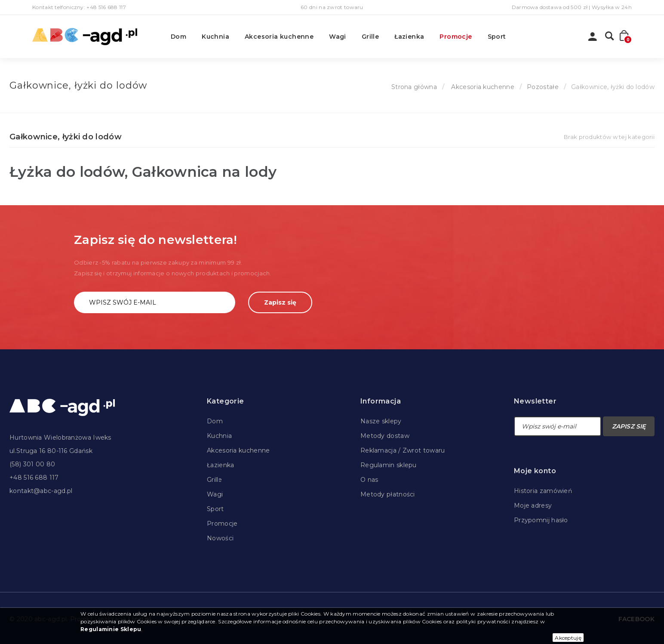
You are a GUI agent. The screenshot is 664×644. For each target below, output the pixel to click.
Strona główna (414, 87)
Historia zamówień (543, 491)
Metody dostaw (385, 436)
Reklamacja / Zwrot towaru (403, 450)
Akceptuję (568, 638)
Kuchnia (215, 37)
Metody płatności (388, 494)
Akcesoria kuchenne (279, 37)
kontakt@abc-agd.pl (41, 491)
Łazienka (409, 37)
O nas (369, 480)
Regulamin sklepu (389, 465)
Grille (370, 37)
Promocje (456, 37)
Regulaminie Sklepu (111, 629)
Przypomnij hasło (541, 520)
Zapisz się (280, 302)
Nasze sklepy (381, 421)
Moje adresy (533, 505)
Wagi (338, 37)
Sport (497, 37)
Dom (178, 37)
